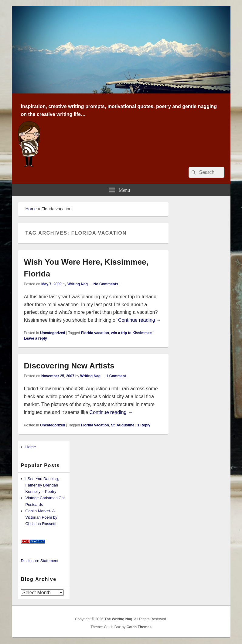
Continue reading (140, 320)
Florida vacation (95, 333)
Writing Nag (78, 284)
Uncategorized (53, 333)
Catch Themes (139, 627)
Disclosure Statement (40, 561)
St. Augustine (123, 425)
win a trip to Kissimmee (131, 333)
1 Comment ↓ (118, 376)
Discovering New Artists (69, 366)
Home (31, 209)
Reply (144, 425)
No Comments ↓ (107, 284)
